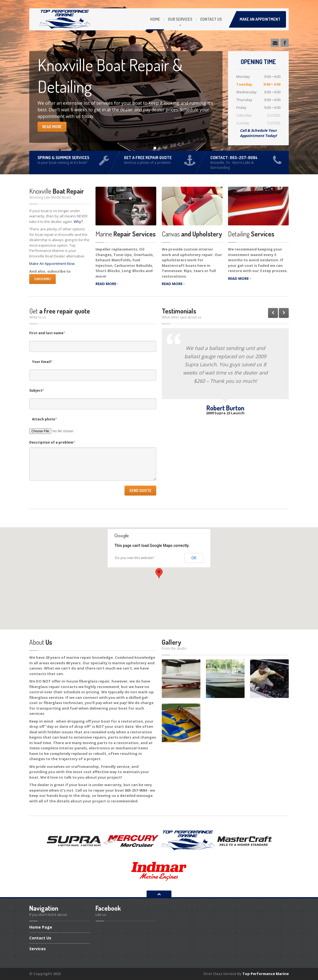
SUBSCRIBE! (43, 279)
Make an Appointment (260, 19)
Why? (78, 222)
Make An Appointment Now (52, 264)
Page (41, 928)
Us (211, 19)
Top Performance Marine (266, 974)
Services (180, 19)
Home (155, 19)
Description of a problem (52, 442)
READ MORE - (107, 284)
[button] (159, 573)
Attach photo (45, 419)
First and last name (47, 333)
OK (194, 558)
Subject (37, 390)
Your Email (42, 362)
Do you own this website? (135, 558)
